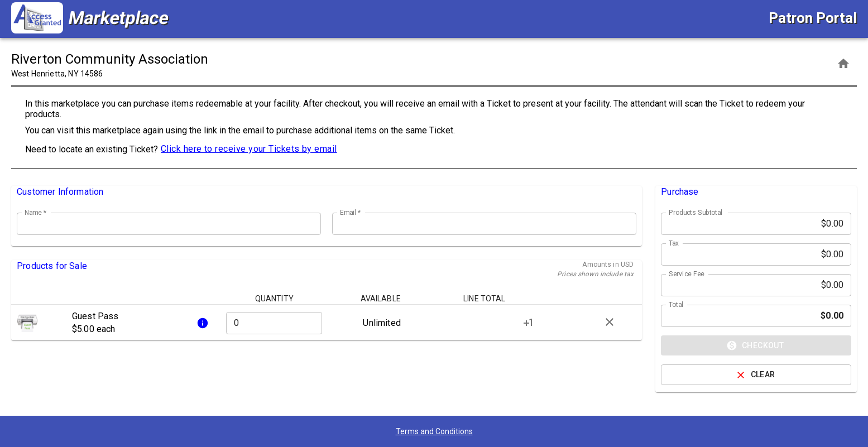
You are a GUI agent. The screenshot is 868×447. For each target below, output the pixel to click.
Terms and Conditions (434, 431)
